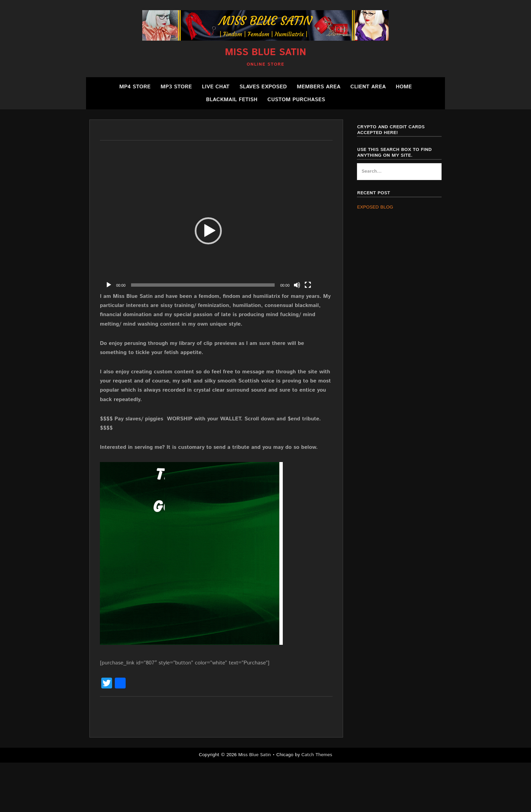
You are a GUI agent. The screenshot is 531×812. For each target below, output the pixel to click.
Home (404, 87)
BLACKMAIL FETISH (232, 100)
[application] (208, 231)
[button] (208, 231)
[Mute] (297, 285)
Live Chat (216, 87)
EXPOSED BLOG (375, 207)
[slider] (203, 285)
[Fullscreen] (308, 285)
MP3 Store (176, 87)
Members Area (318, 87)
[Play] (109, 285)
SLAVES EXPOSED (263, 87)
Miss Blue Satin (265, 52)
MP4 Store (135, 87)
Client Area (368, 87)
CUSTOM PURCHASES (296, 100)
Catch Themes (317, 755)
